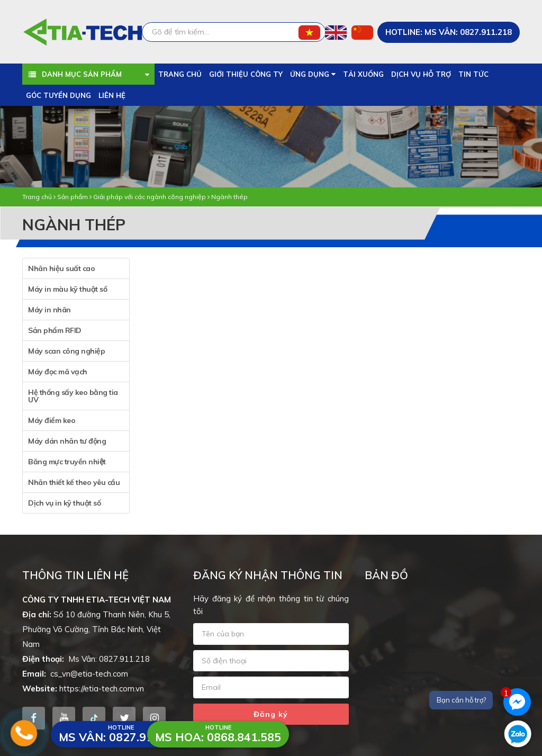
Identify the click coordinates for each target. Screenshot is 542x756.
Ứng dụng (313, 74)
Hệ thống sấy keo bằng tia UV (73, 396)
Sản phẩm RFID (55, 330)
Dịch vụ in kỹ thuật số (64, 503)
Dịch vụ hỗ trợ (421, 74)
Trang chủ (180, 74)
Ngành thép (229, 197)
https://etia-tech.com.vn (102, 688)
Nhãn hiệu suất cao (61, 268)
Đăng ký (271, 714)
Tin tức (473, 74)
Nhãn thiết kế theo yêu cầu (74, 482)
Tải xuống (363, 74)
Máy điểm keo (52, 420)
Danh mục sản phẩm (82, 74)
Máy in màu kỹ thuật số (67, 289)
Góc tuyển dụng (58, 95)
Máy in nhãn (49, 310)
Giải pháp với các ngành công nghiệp (150, 197)
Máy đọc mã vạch (58, 372)
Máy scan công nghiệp (66, 351)
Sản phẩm (73, 197)
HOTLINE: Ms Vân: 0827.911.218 (449, 32)
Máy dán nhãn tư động (67, 441)
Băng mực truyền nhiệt (67, 462)
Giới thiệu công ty (246, 74)
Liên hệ (112, 95)
